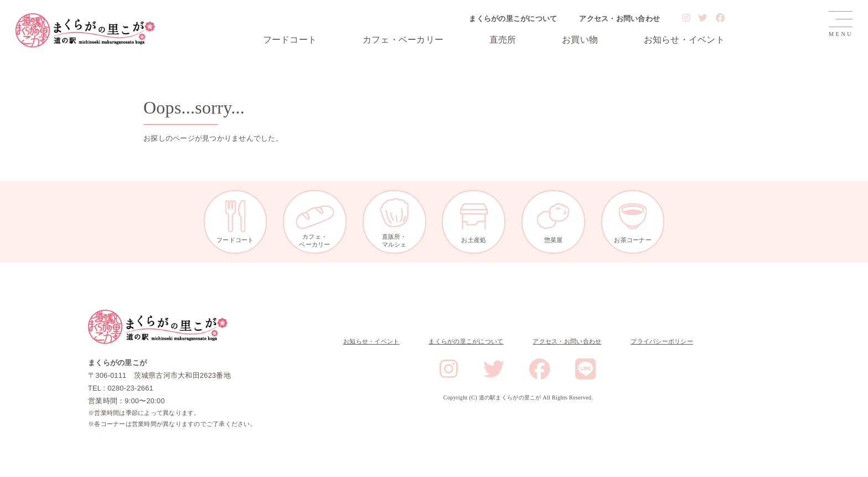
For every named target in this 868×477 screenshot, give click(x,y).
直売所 (503, 40)
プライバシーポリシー (662, 341)
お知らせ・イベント (684, 40)
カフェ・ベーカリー (403, 40)
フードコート (290, 40)
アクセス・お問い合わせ (619, 19)
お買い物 (580, 40)
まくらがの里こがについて (513, 19)
